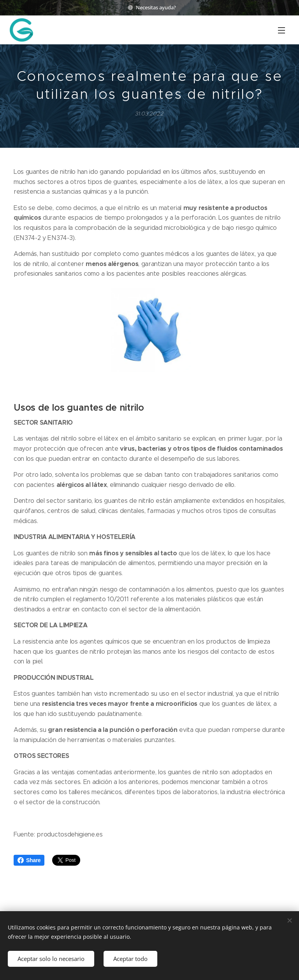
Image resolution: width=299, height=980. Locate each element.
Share (29, 860)
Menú (281, 30)
